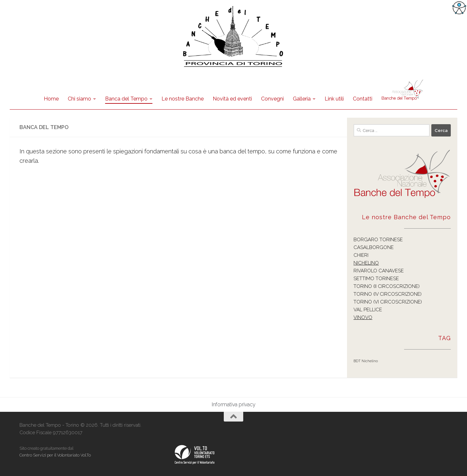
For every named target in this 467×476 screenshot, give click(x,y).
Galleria (302, 99)
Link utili (334, 99)
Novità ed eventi (232, 99)
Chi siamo (79, 99)
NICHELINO (366, 263)
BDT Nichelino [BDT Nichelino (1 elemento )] (366, 361)
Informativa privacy (234, 405)
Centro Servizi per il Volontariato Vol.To (55, 455)
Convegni (272, 99)
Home (51, 99)
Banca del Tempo (126, 99)
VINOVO (363, 317)
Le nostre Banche (183, 99)
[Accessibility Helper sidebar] (459, 8)
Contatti (363, 99)
